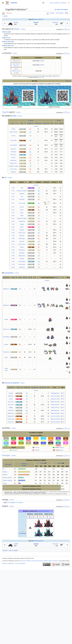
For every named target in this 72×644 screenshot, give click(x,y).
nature (31, 493)
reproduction (9, 273)
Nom (13, 123)
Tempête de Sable (13, 166)
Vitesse (5, 483)
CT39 (13, 221)
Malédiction (6, 305)
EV (13, 493)
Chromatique (22, 533)
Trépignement (11, 416)
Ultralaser (22, 194)
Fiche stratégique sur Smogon (14, 503)
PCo (63, 393)
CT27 (13, 213)
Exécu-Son (11, 422)
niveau (14, 116)
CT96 (13, 264)
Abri (22, 196)
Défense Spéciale (8, 480)
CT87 (13, 253)
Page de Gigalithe (13, 550)
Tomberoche (22, 221)
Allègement (6, 289)
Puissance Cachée (22, 191)
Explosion (13, 172)
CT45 (13, 230)
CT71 (13, 244)
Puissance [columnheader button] (46, 182)
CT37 (13, 218)
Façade (22, 224)
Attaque (5, 472)
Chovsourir (55, 22)
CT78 (13, 247)
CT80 (13, 250)
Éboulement (13, 160)
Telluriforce (11, 396)
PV (4, 469)
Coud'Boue (13, 152)
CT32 (13, 216)
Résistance (15, 450)
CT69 (13, 241)
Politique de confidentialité (8, 564)
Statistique (8, 465)
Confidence (22, 267)
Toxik (22, 188)
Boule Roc (13, 149)
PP (51, 123)
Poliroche (22, 241)
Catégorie (30, 123)
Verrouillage (6, 337)
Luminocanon (22, 261)
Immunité (37, 448)
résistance (61, 448)
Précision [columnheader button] (54, 182)
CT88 (13, 256)
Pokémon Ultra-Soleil (8, 42)
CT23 (13, 207)
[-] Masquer (36, 126)
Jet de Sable (13, 140)
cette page (42, 77)
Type (22, 123)
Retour (22, 213)
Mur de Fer (13, 155)
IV (48, 492)
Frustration (22, 199)
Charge (13, 129)
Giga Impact (22, 239)
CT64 (13, 236)
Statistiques (6, 455)
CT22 (13, 203)
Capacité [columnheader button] (21, 182)
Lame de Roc (13, 169)
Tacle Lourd (6, 329)
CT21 (13, 199)
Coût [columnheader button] (62, 387)
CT (6, 178)
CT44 (13, 227)
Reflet (22, 216)
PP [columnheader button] (60, 182)
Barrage (11, 393)
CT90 (13, 259)
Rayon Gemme (13, 132)
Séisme (22, 210)
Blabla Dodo (22, 256)
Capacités (5, 112)
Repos (22, 227)
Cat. (19, 277)
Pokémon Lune (6, 38)
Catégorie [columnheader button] (38, 182)
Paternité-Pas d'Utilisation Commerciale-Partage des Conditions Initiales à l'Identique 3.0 (39, 561)
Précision (45, 123)
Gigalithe (5, 16)
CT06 (13, 188)
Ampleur (6, 344)
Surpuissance (11, 419)
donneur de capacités (12, 383)
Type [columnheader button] (30, 182)
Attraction (22, 230)
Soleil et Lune (16, 61)
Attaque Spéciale (7, 478)
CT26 (13, 210)
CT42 (13, 224)
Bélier (6, 357)
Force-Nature (22, 264)
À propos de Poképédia (20, 564)
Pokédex (17, 29)
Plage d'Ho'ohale (55, 399)
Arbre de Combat (55, 396)
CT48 (13, 233)
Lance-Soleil (22, 203)
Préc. (29, 277)
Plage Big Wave (55, 393)
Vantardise (22, 253)
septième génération (39, 19)
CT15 (13, 194)
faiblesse (61, 450)
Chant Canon (22, 233)
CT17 (13, 196)
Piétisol (22, 247)
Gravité (6, 319)
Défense (5, 475)
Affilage (11, 408)
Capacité (31, 120)
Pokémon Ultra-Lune (8, 46)
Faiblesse (37, 450)
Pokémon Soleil (6, 32)
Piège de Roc (13, 163)
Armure (13, 136)
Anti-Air (13, 158)
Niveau (59, 120)
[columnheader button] (13, 123)
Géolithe (16, 22)
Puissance (37, 123)
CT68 (13, 239)
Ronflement (11, 410)
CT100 (13, 267)
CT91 (13, 261)
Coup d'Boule (13, 145)
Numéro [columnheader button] (12, 182)
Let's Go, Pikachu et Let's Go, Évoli (16, 71)
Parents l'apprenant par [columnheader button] (50, 277)
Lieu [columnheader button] (55, 387)
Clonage (22, 259)
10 (69, 29)
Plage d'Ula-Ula (55, 405)
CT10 (13, 191)
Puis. (24, 277)
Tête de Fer (11, 405)
